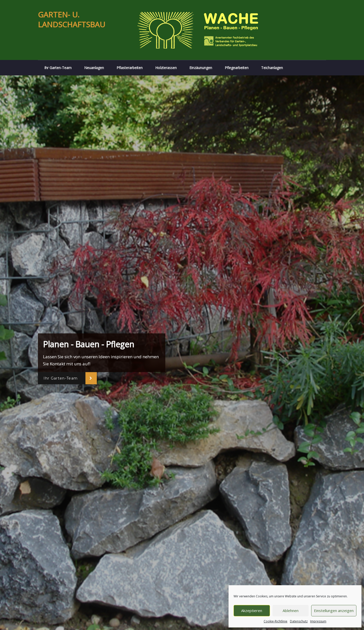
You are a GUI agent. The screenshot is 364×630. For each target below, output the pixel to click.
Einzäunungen (201, 68)
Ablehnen (291, 611)
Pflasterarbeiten (130, 68)
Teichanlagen (272, 68)
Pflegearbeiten (237, 68)
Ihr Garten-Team (58, 68)
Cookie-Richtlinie (276, 621)
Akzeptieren (252, 611)
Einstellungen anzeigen (334, 611)
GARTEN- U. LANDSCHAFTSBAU (72, 19)
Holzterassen (166, 68)
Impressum (318, 621)
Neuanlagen (94, 68)
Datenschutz (299, 621)
